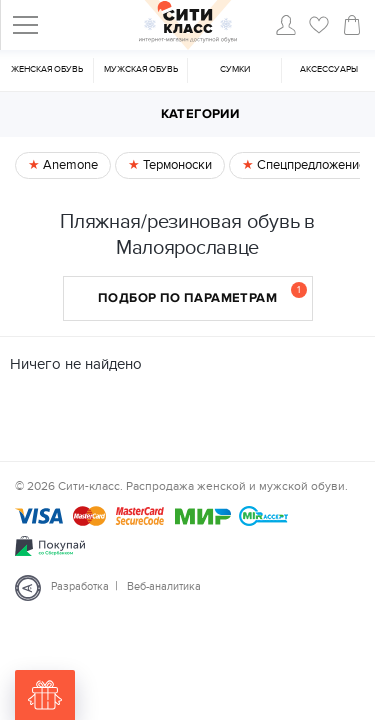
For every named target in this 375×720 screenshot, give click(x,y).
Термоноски (176, 165)
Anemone (69, 165)
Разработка (80, 586)
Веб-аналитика (164, 586)
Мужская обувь (141, 69)
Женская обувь (47, 69)
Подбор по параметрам (202, 294)
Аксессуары (329, 69)
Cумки (235, 69)
